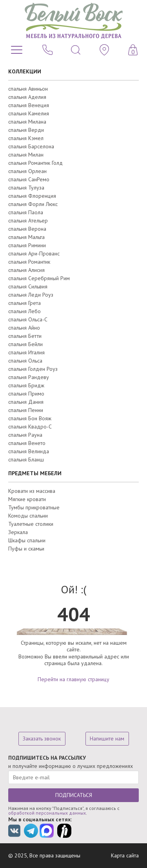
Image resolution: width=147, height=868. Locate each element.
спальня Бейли (25, 344)
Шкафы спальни (27, 540)
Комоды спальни (28, 516)
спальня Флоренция (32, 196)
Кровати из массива (32, 491)
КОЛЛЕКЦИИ (25, 71)
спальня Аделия (27, 97)
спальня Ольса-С (28, 319)
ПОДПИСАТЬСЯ (74, 795)
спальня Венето (27, 443)
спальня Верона (27, 229)
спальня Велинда (29, 451)
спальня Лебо (24, 311)
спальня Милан (26, 155)
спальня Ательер (28, 221)
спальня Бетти (25, 336)
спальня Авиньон (28, 89)
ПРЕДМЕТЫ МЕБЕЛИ (35, 473)
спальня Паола (26, 212)
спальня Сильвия (28, 286)
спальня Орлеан (27, 171)
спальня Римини (27, 245)
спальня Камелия (29, 113)
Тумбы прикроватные (34, 507)
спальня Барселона (31, 146)
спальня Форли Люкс (33, 204)
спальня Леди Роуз (31, 295)
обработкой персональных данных (47, 813)
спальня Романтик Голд (35, 163)
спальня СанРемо (29, 179)
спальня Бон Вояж (30, 418)
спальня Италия (26, 352)
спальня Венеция (29, 105)
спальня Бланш (26, 460)
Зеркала (18, 532)
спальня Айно (24, 328)
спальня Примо (26, 394)
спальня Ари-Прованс (34, 253)
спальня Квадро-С (30, 427)
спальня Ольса (25, 361)
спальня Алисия (26, 270)
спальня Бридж (26, 385)
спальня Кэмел (26, 138)
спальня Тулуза (26, 188)
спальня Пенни (26, 410)
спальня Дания (26, 402)
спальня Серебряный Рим (39, 278)
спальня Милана (27, 122)
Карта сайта (125, 855)
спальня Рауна (25, 435)
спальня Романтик (29, 262)
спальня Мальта (26, 237)
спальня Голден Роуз (33, 369)
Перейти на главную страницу (73, 679)
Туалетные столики (31, 524)
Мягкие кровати (27, 499)
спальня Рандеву (29, 377)
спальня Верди (26, 130)
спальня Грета (24, 303)
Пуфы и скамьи (26, 549)
